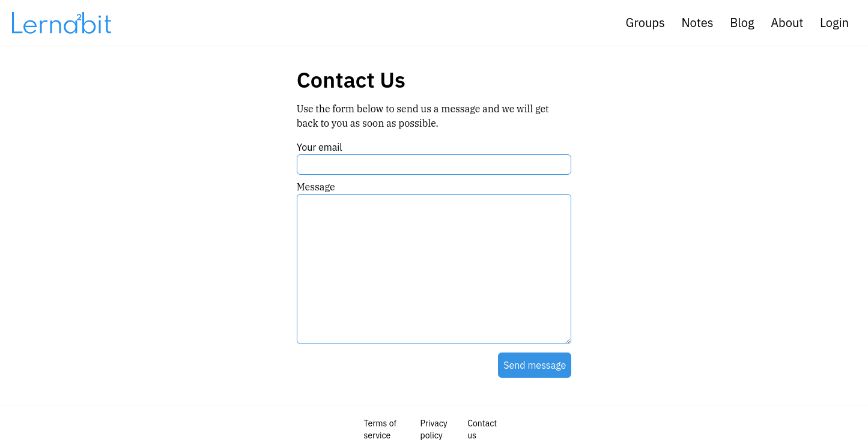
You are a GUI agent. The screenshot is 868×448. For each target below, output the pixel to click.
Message (316, 187)
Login (834, 23)
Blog (742, 23)
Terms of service (380, 429)
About (787, 23)
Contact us (482, 429)
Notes (697, 23)
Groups (645, 23)
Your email (320, 147)
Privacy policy (434, 429)
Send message (535, 365)
